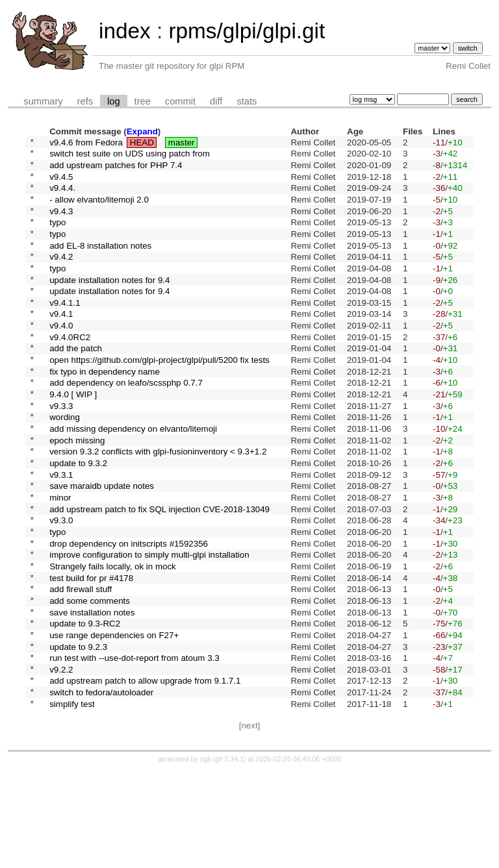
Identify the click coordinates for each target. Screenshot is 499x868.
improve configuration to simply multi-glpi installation (149, 626)
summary (43, 101)
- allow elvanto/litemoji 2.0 (99, 210)
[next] (250, 823)
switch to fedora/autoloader (101, 787)
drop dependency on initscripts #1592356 (129, 613)
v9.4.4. (62, 197)
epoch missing (77, 492)
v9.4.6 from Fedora (86, 143)
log (114, 101)
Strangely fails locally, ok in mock (113, 639)
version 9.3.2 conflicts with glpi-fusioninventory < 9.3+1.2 (158, 505)
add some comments (90, 679)
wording (65, 465)
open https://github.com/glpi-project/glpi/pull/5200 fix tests (160, 398)
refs (85, 101)
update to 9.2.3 (78, 733)
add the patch (76, 385)
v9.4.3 (61, 224)
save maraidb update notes (102, 546)
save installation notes (92, 693)
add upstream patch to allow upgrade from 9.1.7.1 (145, 774)
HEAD (142, 143)
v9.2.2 (61, 760)
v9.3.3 (61, 452)
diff (216, 101)
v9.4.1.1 (65, 331)
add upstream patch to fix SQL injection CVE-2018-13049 (160, 572)
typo (58, 237)
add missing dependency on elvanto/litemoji (133, 479)
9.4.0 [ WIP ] (73, 439)
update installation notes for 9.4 (109, 304)
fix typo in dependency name (105, 411)
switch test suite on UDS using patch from (130, 157)
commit (180, 101)
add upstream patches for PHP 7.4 (116, 170)
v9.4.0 (61, 358)
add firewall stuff (81, 666)
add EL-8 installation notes (100, 264)
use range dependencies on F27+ (114, 720)
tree (143, 101)
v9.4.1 (61, 344)
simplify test (72, 800)
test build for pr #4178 (91, 653)
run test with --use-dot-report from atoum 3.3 (134, 747)
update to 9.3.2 (78, 519)
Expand (142, 131)
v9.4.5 (61, 183)
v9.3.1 (61, 532)
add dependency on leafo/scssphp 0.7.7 (126, 425)
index (125, 31)
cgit (207, 856)
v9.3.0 (61, 586)
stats (247, 101)
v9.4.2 (61, 278)
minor (60, 559)
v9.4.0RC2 (70, 371)
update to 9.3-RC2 (85, 707)
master (182, 143)
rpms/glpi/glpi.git (247, 31)
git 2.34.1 (229, 856)
